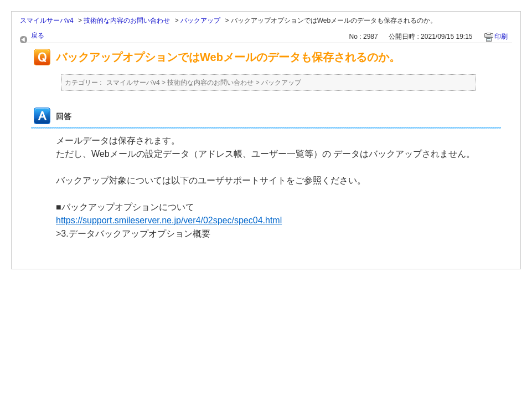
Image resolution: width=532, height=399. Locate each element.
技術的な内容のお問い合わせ (127, 21)
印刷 (501, 37)
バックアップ (200, 21)
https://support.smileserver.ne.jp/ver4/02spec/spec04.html (169, 220)
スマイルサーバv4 (47, 21)
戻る (38, 35)
